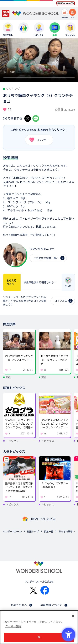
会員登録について (51, 605)
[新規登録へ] (65, 12)
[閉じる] (73, 616)
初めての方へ (19, 605)
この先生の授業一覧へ (46, 258)
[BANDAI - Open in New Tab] (6, 14)
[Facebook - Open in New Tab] (45, 590)
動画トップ (33, 531)
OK (39, 637)
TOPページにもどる (43, 519)
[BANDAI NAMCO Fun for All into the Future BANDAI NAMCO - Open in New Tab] (66, 4)
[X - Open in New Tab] (28, 118)
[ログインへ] (72, 12)
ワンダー (38, 140)
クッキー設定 (13, 626)
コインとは (61, 301)
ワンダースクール (12, 531)
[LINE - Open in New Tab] (36, 118)
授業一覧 (49, 531)
